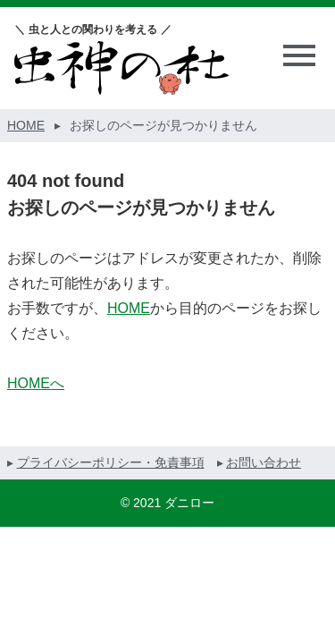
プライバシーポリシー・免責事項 (111, 462)
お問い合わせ (264, 462)
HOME (129, 308)
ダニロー (189, 503)
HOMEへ (36, 383)
